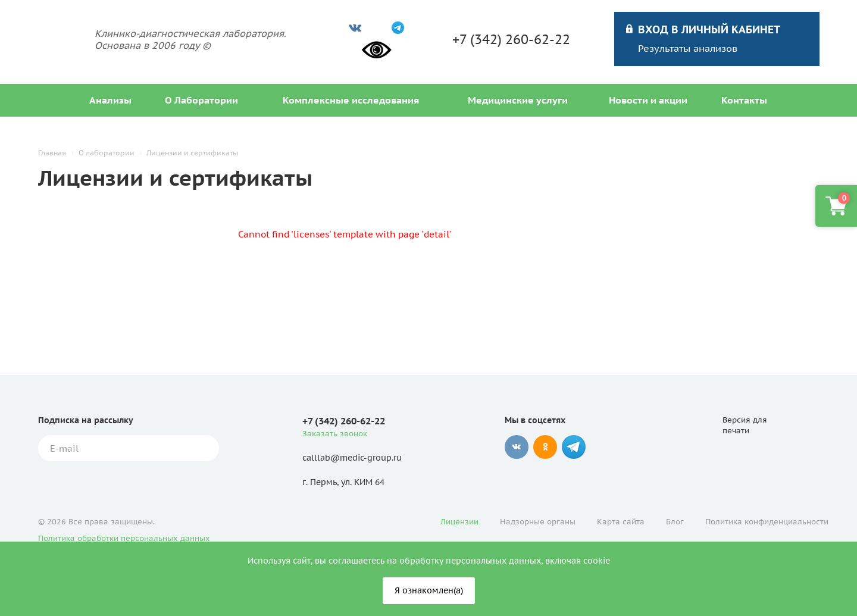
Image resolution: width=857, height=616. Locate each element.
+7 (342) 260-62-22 (511, 39)
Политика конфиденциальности (767, 522)
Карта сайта (621, 522)
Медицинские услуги (518, 100)
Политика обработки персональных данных (124, 538)
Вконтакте (517, 447)
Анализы (110, 100)
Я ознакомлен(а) (429, 590)
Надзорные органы (538, 522)
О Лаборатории (201, 100)
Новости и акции (648, 100)
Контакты (744, 100)
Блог (675, 522)
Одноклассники (545, 447)
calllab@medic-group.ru (352, 458)
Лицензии (459, 522)
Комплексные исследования (351, 100)
